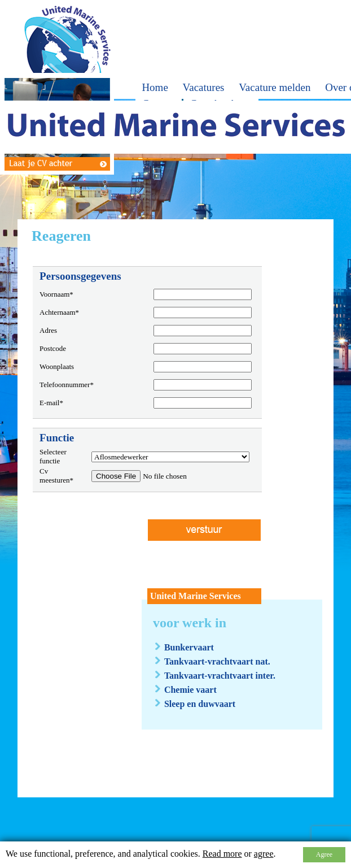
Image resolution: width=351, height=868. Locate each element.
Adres (48, 330)
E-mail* (51, 403)
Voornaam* (56, 294)
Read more (222, 854)
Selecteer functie (53, 456)
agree (264, 854)
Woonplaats (57, 366)
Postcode (53, 348)
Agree (324, 854)
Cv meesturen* (56, 476)
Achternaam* (59, 312)
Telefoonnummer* (67, 385)
